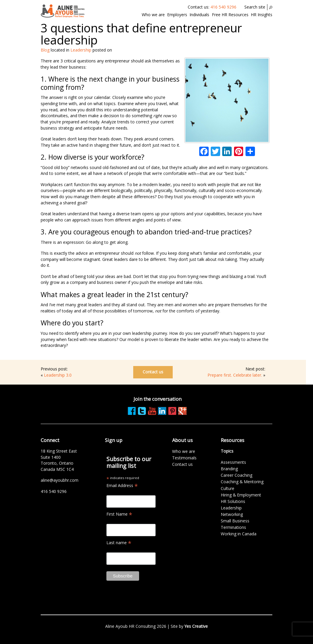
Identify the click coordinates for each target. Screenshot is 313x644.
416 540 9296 (223, 7)
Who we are (153, 15)
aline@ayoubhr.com (60, 480)
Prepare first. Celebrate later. (235, 375)
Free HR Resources (230, 15)
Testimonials (184, 458)
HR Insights (262, 15)
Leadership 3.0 (58, 375)
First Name (119, 514)
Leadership (81, 50)
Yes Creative (196, 626)
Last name (119, 543)
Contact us (153, 372)
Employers (177, 15)
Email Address (122, 485)
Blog (45, 50)
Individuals (199, 15)
